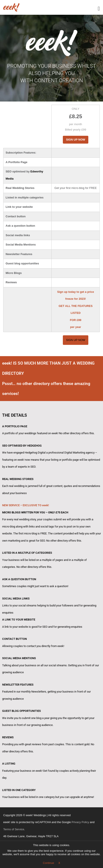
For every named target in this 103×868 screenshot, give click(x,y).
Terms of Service (14, 829)
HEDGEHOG (34, 446)
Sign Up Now (76, 140)
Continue (48, 863)
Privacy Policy (80, 822)
